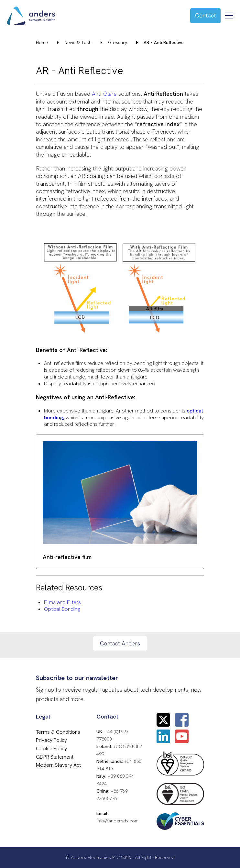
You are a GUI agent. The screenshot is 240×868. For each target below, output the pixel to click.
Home (42, 42)
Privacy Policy (51, 740)
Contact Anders (120, 643)
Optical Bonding (62, 609)
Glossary (118, 42)
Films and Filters (62, 602)
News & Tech (78, 42)
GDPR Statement (55, 757)
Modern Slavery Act (58, 765)
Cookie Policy (51, 748)
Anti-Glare (104, 94)
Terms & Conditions (58, 732)
